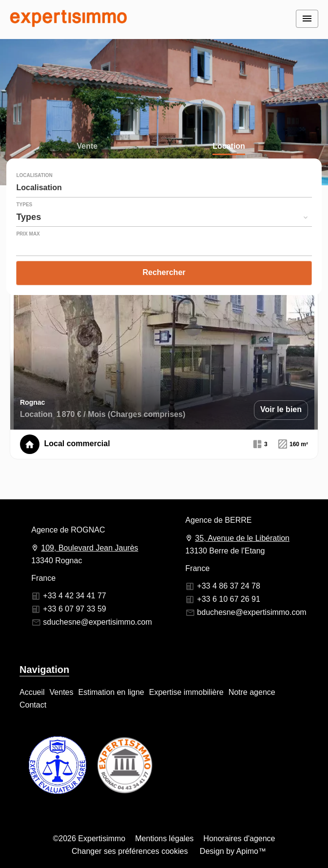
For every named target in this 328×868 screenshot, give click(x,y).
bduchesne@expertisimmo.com (251, 612)
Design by (232, 851)
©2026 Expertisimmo (89, 838)
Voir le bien (281, 409)
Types (24, 205)
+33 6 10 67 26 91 (228, 599)
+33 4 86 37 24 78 (228, 586)
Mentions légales (164, 838)
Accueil (68, 20)
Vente (87, 147)
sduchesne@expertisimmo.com (97, 622)
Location (229, 147)
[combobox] (164, 188)
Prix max (28, 234)
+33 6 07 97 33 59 (74, 609)
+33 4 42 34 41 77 (74, 596)
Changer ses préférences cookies (130, 851)
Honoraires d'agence (239, 838)
